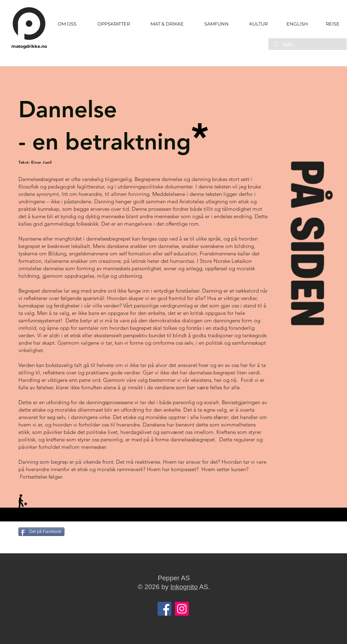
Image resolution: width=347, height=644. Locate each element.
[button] (113, 24)
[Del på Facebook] (41, 532)
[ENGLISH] (297, 24)
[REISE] (330, 24)
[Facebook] (164, 609)
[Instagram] (182, 609)
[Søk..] (307, 45)
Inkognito (184, 587)
